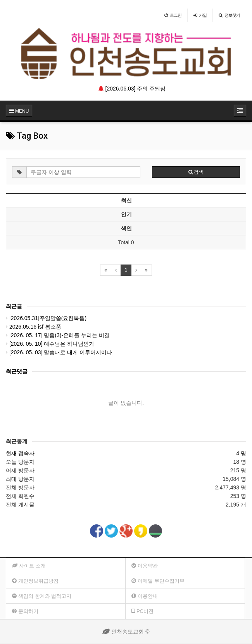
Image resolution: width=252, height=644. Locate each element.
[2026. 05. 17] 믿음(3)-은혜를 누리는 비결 (58, 335)
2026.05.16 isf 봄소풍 (34, 327)
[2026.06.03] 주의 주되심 (132, 89)
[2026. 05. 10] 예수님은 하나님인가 (50, 344)
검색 (196, 172)
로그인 (173, 15)
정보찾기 (229, 15)
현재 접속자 (20, 453)
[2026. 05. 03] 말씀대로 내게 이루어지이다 (59, 352)
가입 (200, 15)
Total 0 (126, 242)
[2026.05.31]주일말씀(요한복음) (46, 318)
